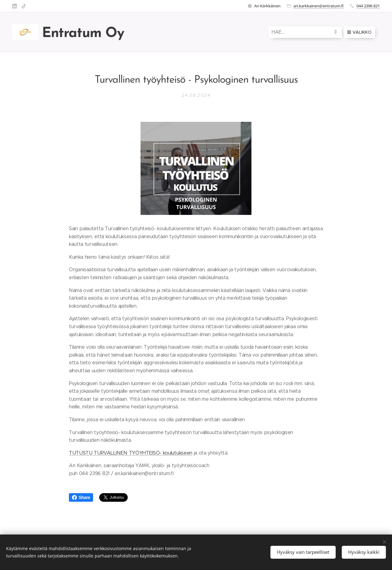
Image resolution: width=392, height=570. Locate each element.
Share (81, 497)
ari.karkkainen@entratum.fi (318, 6)
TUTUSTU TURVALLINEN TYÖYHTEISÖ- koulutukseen (131, 453)
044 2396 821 (368, 6)
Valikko (359, 32)
